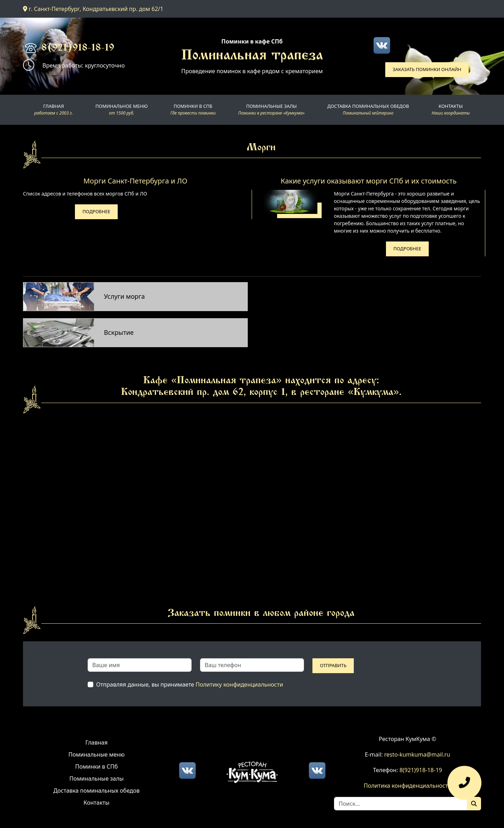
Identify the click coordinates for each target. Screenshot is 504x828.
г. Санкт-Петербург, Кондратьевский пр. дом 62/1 (93, 9)
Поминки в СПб (97, 766)
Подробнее (96, 211)
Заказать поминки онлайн (427, 69)
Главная (97, 742)
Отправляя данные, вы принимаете (190, 684)
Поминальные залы (96, 779)
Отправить (333, 665)
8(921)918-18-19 (78, 48)
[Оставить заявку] (464, 786)
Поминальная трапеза (252, 56)
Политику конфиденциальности (239, 684)
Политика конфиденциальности (408, 786)
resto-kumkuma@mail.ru (417, 754)
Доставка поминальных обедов (96, 791)
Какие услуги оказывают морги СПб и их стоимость (369, 181)
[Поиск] (474, 804)
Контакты (96, 803)
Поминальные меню (97, 754)
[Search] (401, 804)
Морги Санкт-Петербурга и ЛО (135, 181)
